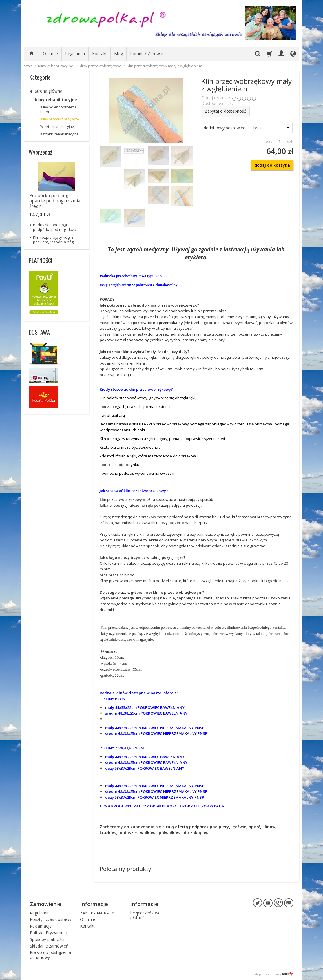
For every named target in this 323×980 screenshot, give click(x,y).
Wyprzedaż (40, 152)
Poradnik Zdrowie (147, 54)
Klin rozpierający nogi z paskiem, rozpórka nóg (53, 240)
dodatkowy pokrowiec (224, 128)
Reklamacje (41, 926)
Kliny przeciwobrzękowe (60, 119)
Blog (118, 54)
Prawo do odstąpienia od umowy (50, 955)
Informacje (94, 904)
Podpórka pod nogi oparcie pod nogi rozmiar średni (56, 201)
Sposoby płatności (47, 939)
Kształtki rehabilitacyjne (59, 134)
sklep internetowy (273, 974)
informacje (144, 904)
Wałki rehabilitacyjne (57, 127)
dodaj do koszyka (272, 165)
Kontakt (100, 54)
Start (28, 66)
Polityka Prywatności (49, 933)
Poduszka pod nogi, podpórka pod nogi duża (55, 227)
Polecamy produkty (125, 869)
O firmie (50, 54)
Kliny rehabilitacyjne (56, 100)
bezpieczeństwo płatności (146, 915)
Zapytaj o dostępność (225, 111)
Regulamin (75, 54)
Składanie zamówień (49, 946)
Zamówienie (45, 904)
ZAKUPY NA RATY (97, 913)
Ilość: (267, 141)
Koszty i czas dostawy (51, 919)
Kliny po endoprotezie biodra (59, 109)
